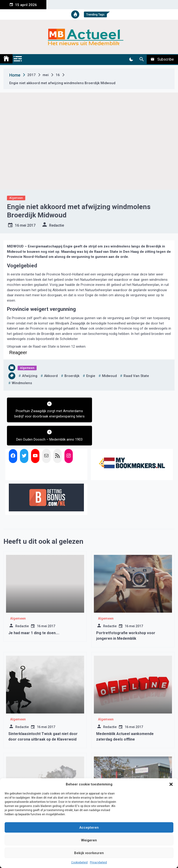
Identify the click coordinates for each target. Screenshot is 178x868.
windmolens (22, 383)
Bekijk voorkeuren (89, 853)
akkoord (51, 376)
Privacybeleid (98, 862)
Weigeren (89, 840)
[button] (171, 784)
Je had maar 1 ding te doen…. (34, 610)
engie (91, 376)
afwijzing (30, 376)
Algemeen (16, 198)
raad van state (136, 376)
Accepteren (89, 828)
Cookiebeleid (79, 862)
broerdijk (72, 376)
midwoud (109, 376)
